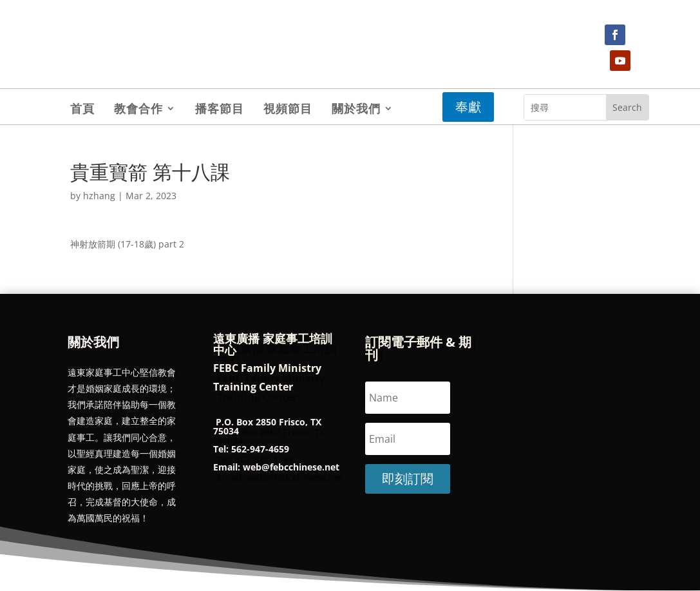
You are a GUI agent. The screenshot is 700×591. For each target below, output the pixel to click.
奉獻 (468, 107)
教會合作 (138, 110)
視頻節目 (288, 110)
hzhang (99, 196)
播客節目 (220, 110)
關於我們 (356, 110)
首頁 (82, 110)
